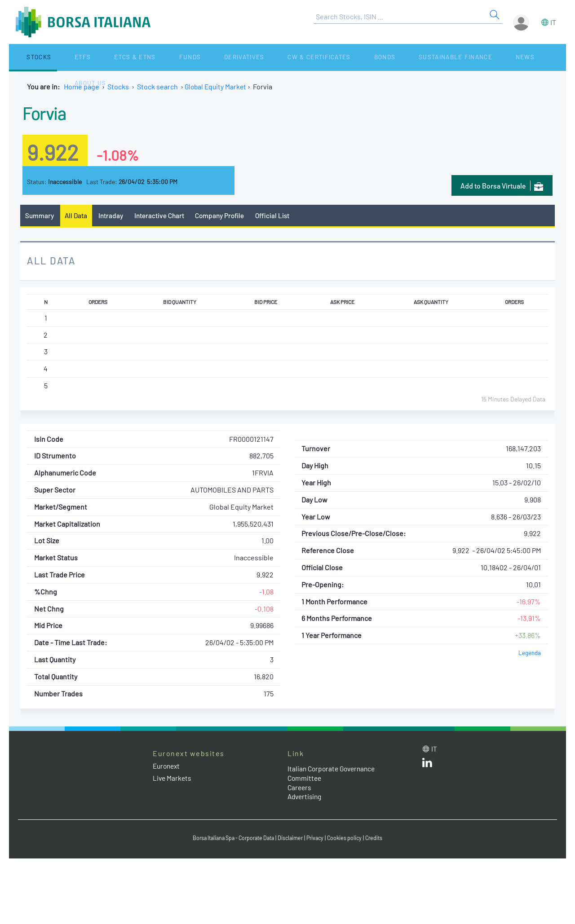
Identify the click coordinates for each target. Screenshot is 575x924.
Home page (82, 86)
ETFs (58, 57)
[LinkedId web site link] (427, 765)
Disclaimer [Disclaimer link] (292, 839)
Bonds (304, 57)
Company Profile (226, 216)
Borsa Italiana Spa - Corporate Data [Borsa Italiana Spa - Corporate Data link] (230, 839)
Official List (281, 216)
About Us (459, 57)
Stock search (157, 86)
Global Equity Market (217, 86)
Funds (141, 57)
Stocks (27, 57)
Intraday (114, 216)
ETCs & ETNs (98, 57)
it (553, 22)
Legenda (529, 653)
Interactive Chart (163, 216)
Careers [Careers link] (300, 788)
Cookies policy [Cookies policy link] (350, 839)
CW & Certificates (249, 57)
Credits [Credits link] (381, 839)
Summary (40, 216)
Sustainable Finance (364, 57)
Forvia (47, 112)
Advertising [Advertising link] (306, 797)
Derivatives (184, 57)
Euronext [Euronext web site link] (168, 766)
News (423, 57)
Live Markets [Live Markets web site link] (173, 779)
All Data (78, 216)
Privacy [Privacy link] (319, 839)
